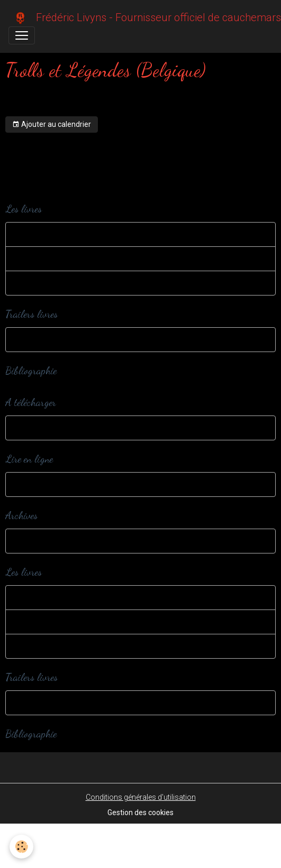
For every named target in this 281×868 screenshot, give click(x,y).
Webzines (33, 484)
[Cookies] (21, 847)
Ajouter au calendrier (52, 125)
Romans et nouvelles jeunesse (67, 234)
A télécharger (38, 428)
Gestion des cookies (140, 812)
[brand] (136, 17)
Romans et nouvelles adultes (64, 283)
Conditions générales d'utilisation (141, 797)
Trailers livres (38, 339)
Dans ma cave (40, 541)
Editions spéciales (47, 258)
